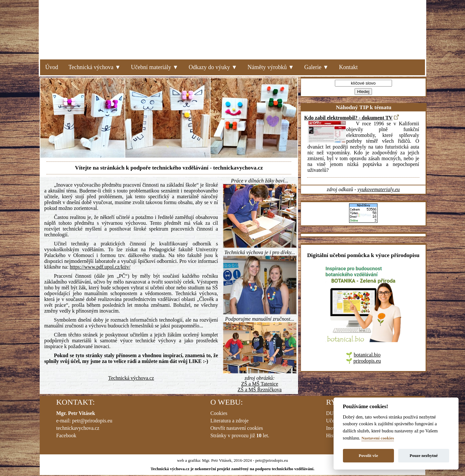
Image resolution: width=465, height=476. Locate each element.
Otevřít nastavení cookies (237, 428)
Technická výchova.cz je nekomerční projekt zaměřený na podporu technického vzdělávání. (232, 469)
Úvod (52, 67)
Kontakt (348, 67)
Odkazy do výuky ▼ (213, 67)
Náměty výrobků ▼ (271, 67)
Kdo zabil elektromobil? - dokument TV (348, 118)
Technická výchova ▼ (95, 67)
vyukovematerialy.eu (379, 189)
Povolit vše (368, 455)
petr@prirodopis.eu (92, 421)
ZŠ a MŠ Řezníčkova (260, 390)
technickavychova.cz (78, 428)
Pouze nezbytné (424, 455)
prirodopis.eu (367, 361)
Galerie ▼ (316, 67)
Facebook (66, 435)
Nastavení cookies (378, 438)
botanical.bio (367, 355)
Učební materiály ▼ (155, 67)
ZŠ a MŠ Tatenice (260, 384)
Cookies (219, 413)
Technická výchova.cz (131, 378)
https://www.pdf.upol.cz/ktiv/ (100, 267)
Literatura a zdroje (230, 421)
